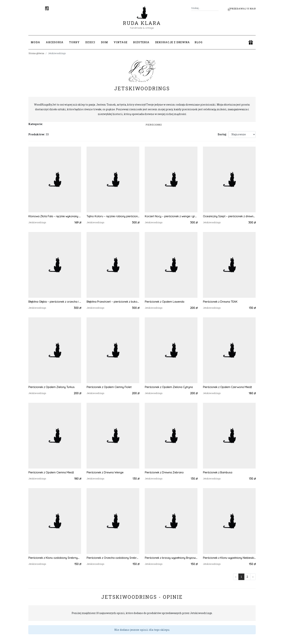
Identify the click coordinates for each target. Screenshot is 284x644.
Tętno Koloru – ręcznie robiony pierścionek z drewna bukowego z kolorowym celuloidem (113, 216)
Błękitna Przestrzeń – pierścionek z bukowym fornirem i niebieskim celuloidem (113, 302)
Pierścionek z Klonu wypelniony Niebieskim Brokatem (229, 558)
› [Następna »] (253, 577)
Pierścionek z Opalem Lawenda (164, 302)
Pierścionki (154, 125)
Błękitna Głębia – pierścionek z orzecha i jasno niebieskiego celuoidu (55, 302)
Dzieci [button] (90, 42)
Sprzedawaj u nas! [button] (242, 9)
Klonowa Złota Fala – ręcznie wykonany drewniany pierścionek (55, 216)
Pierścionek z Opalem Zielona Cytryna (169, 387)
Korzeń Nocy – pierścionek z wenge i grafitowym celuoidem (171, 216)
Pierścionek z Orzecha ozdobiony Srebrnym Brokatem (113, 558)
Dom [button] (104, 42)
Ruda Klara (142, 20)
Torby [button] (74, 42)
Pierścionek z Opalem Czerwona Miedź (227, 387)
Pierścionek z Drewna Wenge (105, 472)
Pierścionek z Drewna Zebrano (164, 472)
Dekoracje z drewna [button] (172, 42)
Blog (199, 42)
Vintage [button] (121, 42)
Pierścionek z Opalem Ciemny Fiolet (109, 387)
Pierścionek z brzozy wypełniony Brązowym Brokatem (171, 558)
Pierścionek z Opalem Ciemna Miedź (51, 472)
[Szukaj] (217, 8)
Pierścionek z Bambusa (218, 472)
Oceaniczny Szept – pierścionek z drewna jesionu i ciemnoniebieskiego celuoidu (229, 216)
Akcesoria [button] (55, 42)
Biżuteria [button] (141, 42)
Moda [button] (35, 42)
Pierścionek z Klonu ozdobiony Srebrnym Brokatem (55, 558)
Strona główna (36, 53)
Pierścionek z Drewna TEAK (220, 302)
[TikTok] (47, 8)
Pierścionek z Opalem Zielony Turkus (51, 387)
